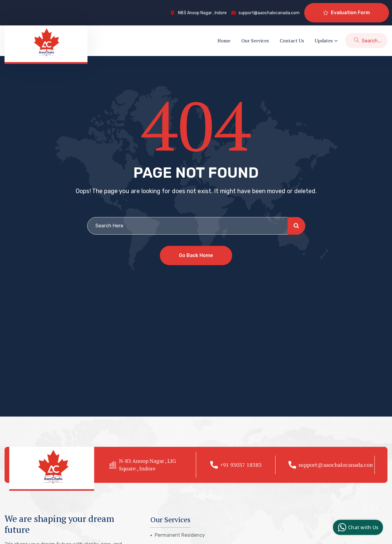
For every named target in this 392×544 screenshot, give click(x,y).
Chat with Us (357, 527)
